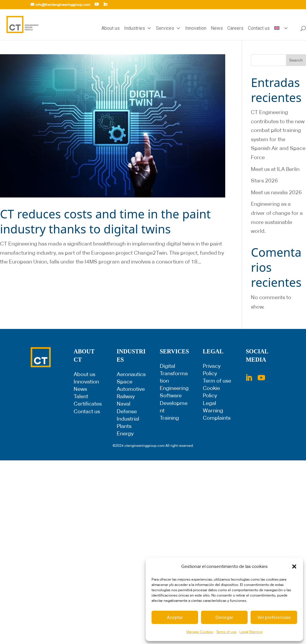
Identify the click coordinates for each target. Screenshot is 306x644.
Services (168, 28)
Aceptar (175, 617)
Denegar (224, 617)
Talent (81, 396)
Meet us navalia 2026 (276, 192)
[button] (294, 566)
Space (125, 382)
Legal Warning (251, 632)
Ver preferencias (274, 617)
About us (111, 28)
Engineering (174, 388)
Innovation (196, 28)
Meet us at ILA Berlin (275, 169)
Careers (235, 28)
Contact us (259, 28)
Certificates (88, 404)
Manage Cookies (200, 632)
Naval (124, 404)
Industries (138, 28)
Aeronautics (131, 374)
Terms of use (226, 632)
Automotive (131, 389)
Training (169, 418)
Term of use (217, 381)
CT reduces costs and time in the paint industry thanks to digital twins (105, 221)
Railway (126, 396)
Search (296, 60)
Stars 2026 (264, 181)
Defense (127, 411)
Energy (125, 433)
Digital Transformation (174, 373)
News (217, 28)
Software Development (174, 403)
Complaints (217, 418)
